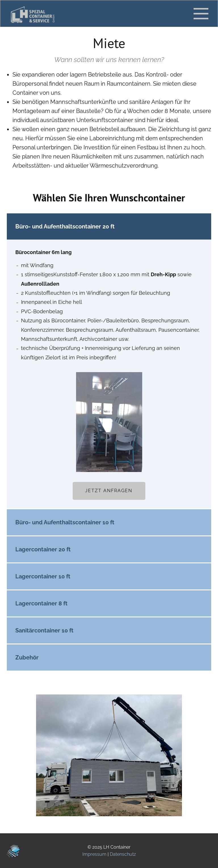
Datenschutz (123, 854)
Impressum (94, 854)
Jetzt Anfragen (109, 491)
